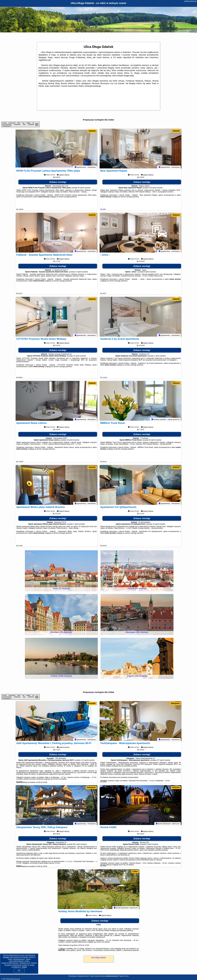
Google (6, 957)
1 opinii (157, 357)
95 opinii (81, 189)
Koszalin (92, 703)
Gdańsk (92, 131)
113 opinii (84, 761)
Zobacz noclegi (58, 183)
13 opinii (78, 273)
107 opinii (160, 761)
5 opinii (149, 845)
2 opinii (76, 525)
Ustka (135, 871)
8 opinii (147, 273)
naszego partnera (70, 198)
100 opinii (152, 189)
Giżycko (176, 787)
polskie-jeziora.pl (190, 1)
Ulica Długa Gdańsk (99, 958)
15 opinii (76, 357)
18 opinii (70, 441)
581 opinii (77, 845)
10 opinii (156, 525)
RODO (24, 967)
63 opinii (152, 441)
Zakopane (175, 703)
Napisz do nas (124, 976)
